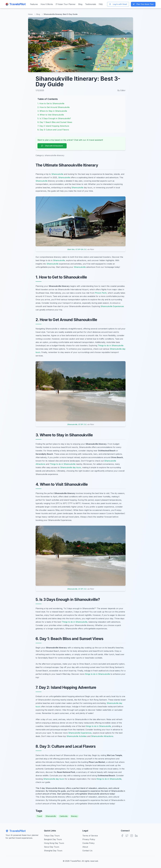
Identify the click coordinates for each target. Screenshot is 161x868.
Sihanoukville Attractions (102, 736)
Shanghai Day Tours (53, 851)
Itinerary (74, 816)
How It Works (47, 4)
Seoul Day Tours (52, 847)
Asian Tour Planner (66, 4)
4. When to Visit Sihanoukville (51, 115)
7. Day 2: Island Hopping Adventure (53, 126)
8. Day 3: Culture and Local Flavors (53, 130)
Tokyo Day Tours (52, 836)
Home (30, 14)
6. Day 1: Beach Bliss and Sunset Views (55, 122)
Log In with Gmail (118, 4)
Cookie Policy (88, 843)
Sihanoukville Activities (77, 736)
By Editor (121, 90)
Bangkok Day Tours (53, 839)
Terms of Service (90, 836)
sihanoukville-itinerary (55, 155)
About (85, 847)
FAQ (101, 4)
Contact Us (87, 851)
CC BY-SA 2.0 (81, 249)
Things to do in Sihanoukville (111, 345)
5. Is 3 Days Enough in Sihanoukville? (54, 118)
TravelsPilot (16, 831)
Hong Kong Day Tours (54, 843)
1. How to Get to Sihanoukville (51, 103)
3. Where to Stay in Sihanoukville (52, 111)
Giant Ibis (71, 249)
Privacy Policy (89, 839)
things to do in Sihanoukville (97, 674)
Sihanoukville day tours (71, 467)
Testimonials (91, 4)
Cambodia (64, 816)
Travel (39, 816)
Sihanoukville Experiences (112, 306)
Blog (80, 4)
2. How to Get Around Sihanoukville (54, 107)
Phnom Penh (101, 293)
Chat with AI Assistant (52, 146)
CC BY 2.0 (82, 424)
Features (34, 4)
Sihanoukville (57, 174)
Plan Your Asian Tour (143, 4)
